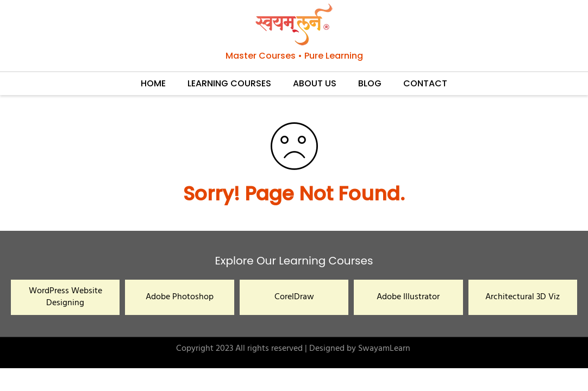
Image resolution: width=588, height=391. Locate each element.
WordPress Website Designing (65, 297)
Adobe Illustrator (408, 297)
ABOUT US (315, 83)
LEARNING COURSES (229, 83)
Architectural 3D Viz (523, 297)
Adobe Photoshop (180, 297)
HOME (153, 83)
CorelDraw (294, 297)
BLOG (370, 83)
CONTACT (425, 83)
